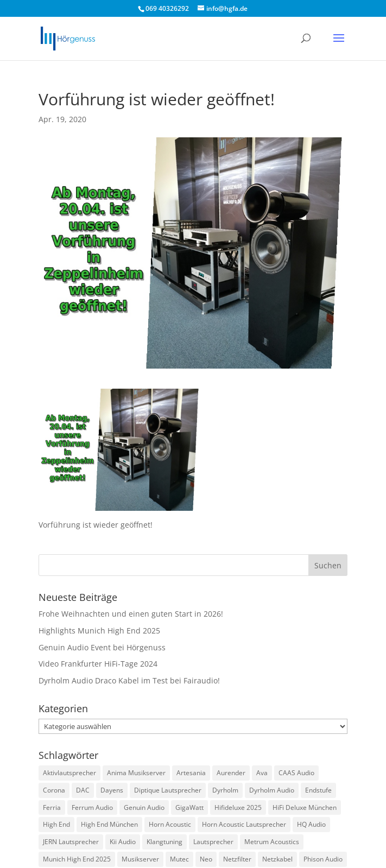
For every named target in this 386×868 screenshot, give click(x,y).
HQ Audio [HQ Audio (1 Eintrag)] (311, 824)
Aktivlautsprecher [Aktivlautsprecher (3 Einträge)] (69, 773)
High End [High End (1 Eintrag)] (56, 824)
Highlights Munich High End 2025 (99, 631)
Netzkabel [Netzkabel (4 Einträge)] (277, 859)
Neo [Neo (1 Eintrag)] (206, 859)
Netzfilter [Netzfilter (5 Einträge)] (237, 859)
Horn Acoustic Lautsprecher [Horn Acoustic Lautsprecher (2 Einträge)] (244, 824)
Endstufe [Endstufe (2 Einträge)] (318, 790)
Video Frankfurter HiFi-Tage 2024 (98, 664)
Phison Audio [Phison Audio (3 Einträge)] (323, 859)
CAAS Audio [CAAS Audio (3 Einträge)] (296, 773)
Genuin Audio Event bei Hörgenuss (102, 647)
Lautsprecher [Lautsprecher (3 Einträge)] (213, 842)
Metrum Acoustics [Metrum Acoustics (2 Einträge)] (272, 842)
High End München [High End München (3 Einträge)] (109, 824)
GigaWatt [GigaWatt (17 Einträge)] (189, 807)
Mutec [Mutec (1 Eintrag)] (179, 859)
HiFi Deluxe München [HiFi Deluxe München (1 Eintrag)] (305, 807)
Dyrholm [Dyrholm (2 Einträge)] (225, 790)
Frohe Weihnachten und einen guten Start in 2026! (131, 614)
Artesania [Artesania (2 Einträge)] (191, 773)
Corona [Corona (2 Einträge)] (54, 790)
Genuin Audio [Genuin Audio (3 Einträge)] (144, 807)
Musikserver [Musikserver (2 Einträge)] (140, 859)
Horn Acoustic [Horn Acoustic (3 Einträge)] (170, 824)
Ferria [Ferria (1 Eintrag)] (52, 807)
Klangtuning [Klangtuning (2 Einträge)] (164, 842)
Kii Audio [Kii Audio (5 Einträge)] (123, 842)
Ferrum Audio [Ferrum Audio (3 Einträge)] (92, 807)
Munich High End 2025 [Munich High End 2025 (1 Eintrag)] (77, 859)
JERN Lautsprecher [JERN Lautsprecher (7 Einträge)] (71, 842)
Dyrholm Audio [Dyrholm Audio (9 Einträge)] (272, 790)
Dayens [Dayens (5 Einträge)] (112, 790)
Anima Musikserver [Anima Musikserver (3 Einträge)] (136, 773)
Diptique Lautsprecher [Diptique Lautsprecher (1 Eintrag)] (168, 790)
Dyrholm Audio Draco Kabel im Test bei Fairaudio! (129, 680)
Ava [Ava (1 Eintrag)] (262, 773)
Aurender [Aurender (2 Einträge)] (231, 773)
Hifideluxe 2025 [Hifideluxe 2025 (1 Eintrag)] (238, 807)
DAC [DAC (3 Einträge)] (83, 790)
